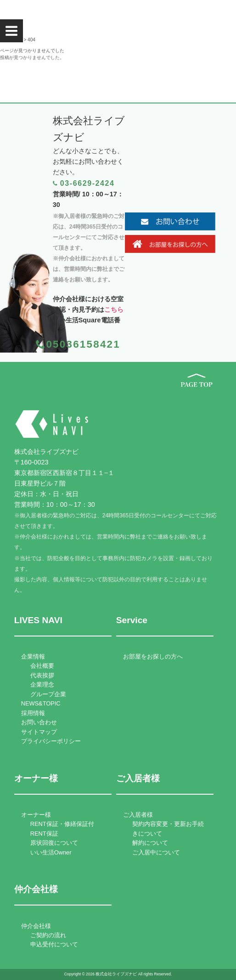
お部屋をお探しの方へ (153, 656)
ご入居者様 (138, 815)
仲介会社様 (36, 926)
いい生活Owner (51, 852)
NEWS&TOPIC (41, 703)
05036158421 (83, 344)
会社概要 (42, 666)
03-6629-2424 (87, 183)
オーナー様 (36, 815)
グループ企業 (48, 694)
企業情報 (33, 656)
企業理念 (42, 685)
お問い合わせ (39, 722)
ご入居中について (156, 852)
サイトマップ (39, 732)
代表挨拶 (42, 675)
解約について (150, 843)
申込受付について (54, 944)
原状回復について (54, 843)
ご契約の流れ (48, 935)
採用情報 (33, 713)
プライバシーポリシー (51, 741)
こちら (114, 309)
